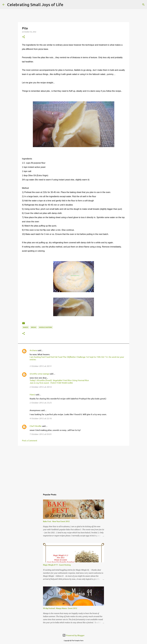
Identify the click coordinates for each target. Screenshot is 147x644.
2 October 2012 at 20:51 (41, 366)
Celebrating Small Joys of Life (35, 5)
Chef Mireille (36, 426)
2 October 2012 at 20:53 (41, 387)
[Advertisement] (74, 467)
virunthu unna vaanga (39, 374)
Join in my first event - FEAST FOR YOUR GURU (51, 383)
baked (26, 327)
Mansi (32, 394)
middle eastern (45, 327)
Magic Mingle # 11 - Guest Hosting (57, 565)
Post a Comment (30, 440)
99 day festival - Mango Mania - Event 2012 (60, 608)
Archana (33, 350)
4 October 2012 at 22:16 (41, 418)
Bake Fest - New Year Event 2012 (56, 521)
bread (34, 327)
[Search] (67, 5)
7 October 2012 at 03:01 (41, 434)
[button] (24, 37)
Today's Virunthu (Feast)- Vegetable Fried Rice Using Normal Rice (59, 380)
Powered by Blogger (73, 635)
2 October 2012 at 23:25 (41, 403)
